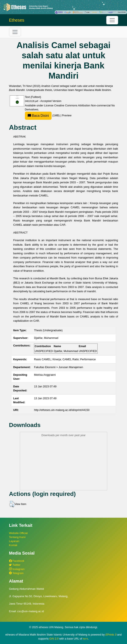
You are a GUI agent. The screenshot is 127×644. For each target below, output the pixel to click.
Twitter (15, 565)
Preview (67, 115)
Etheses (17, 20)
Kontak (13, 545)
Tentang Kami (17, 537)
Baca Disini (38, 116)
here (85, 639)
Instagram (17, 569)
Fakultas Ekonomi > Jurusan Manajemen (59, 367)
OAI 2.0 (54, 639)
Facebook (17, 561)
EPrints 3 (111, 635)
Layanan (14, 541)
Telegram (16, 573)
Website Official (18, 533)
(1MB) (43, 115)
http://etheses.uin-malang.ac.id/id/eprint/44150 (62, 410)
